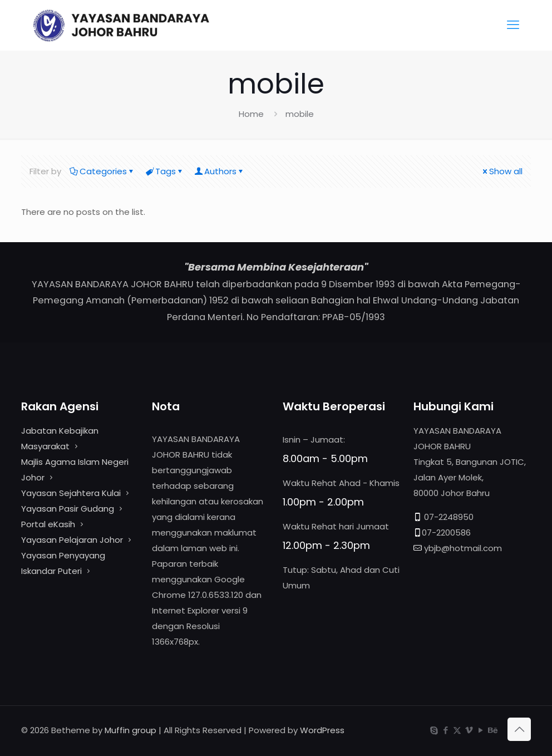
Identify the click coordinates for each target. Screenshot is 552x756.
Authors (220, 171)
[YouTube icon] (480, 730)
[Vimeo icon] (469, 730)
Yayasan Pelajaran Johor (73, 540)
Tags (165, 171)
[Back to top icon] (519, 729)
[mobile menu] (513, 25)
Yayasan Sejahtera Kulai (72, 493)
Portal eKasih (48, 524)
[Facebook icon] (445, 730)
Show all (502, 171)
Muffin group (130, 730)
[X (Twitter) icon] (457, 730)
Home (251, 114)
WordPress (322, 730)
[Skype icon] (434, 730)
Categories (102, 171)
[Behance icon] (492, 730)
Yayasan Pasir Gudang (68, 509)
